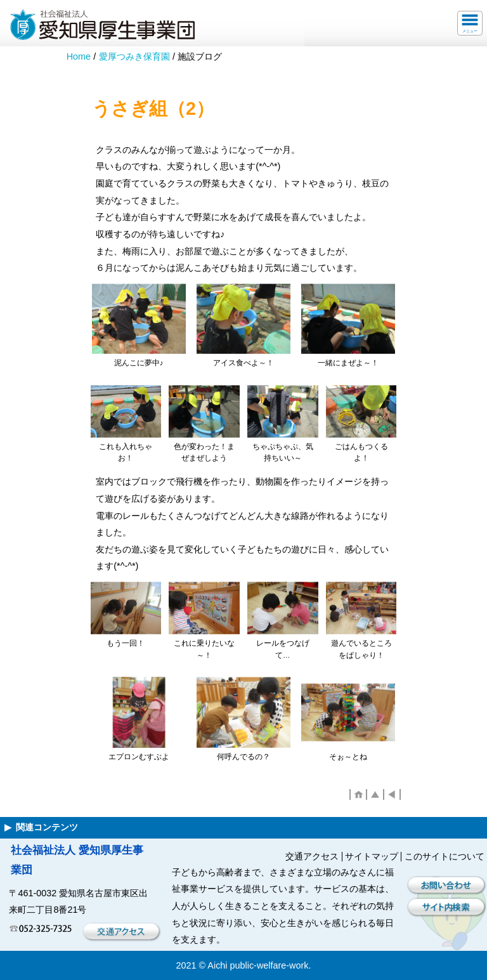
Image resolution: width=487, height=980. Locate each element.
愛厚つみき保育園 (134, 56)
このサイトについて (445, 856)
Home (79, 56)
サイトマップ (372, 856)
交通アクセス (312, 856)
